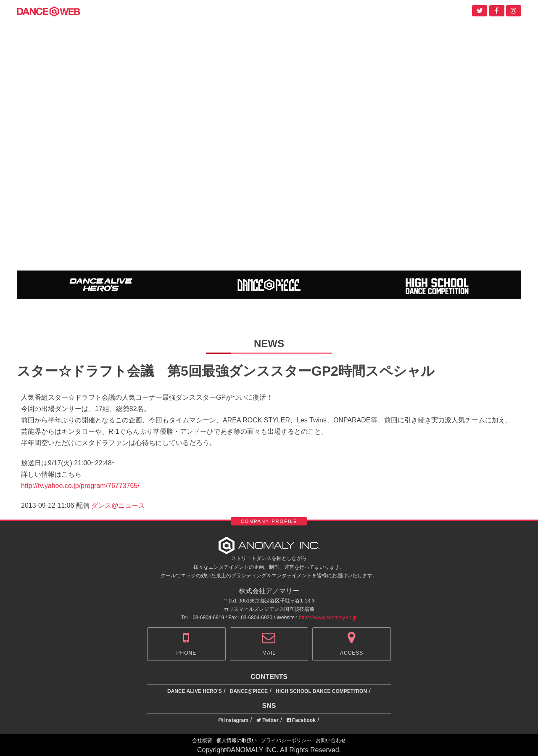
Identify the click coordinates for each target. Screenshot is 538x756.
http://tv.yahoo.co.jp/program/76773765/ (80, 486)
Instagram (233, 720)
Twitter (268, 720)
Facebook (301, 720)
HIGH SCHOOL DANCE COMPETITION (321, 691)
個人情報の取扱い (237, 740)
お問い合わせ (331, 740)
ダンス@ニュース (118, 505)
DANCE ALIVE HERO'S (195, 691)
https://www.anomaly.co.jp (328, 618)
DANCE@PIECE (249, 691)
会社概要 (202, 740)
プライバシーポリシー (286, 740)
